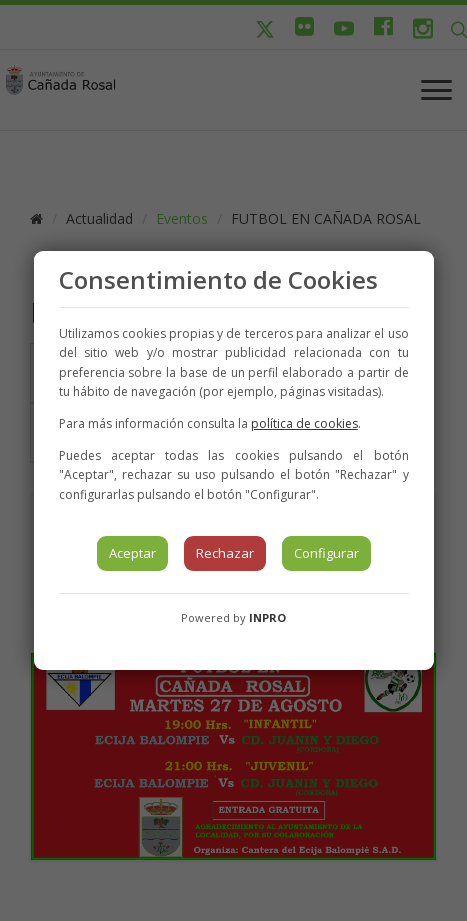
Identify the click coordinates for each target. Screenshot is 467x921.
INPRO (267, 617)
